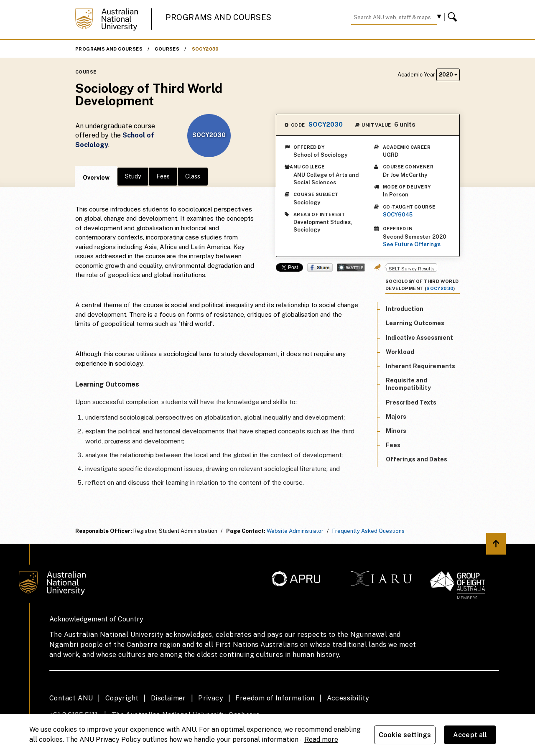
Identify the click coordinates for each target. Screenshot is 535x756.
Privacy (211, 698)
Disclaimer (168, 698)
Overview (96, 178)
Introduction (405, 309)
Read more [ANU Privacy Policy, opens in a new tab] (321, 739)
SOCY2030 (205, 49)
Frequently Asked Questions (368, 531)
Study (133, 176)
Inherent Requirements (420, 366)
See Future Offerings (412, 244)
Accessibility (348, 698)
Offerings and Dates (417, 459)
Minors (396, 431)
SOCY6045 (398, 215)
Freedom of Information (275, 698)
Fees (163, 176)
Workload (400, 352)
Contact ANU (71, 698)
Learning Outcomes (415, 323)
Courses (167, 49)
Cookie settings (405, 735)
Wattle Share (351, 267)
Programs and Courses (219, 17)
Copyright (122, 698)
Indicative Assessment (419, 338)
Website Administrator (295, 531)
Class (193, 176)
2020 (448, 75)
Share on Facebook (320, 267)
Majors (396, 417)
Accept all (470, 735)
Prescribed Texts (411, 402)
